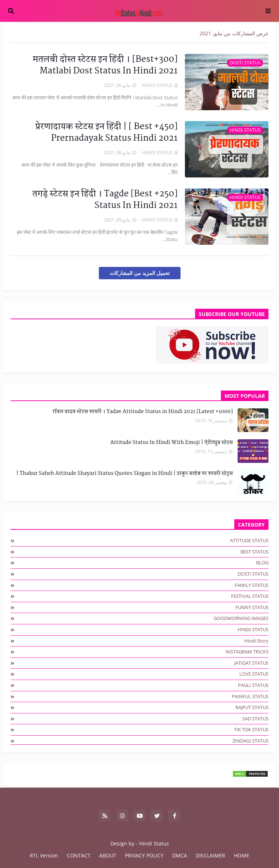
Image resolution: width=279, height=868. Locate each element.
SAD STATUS (255, 719)
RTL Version (44, 855)
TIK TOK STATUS (251, 729)
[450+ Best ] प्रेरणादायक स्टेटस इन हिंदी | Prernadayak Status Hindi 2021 (106, 133)
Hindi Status (154, 843)
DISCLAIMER (211, 855)
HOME (242, 855)
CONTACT (79, 855)
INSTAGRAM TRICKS (247, 652)
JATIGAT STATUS (251, 663)
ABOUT (108, 855)
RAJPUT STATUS (252, 707)
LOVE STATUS (254, 674)
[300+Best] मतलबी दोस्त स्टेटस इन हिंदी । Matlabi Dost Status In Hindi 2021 (105, 65)
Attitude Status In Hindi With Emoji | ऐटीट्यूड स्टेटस (171, 443)
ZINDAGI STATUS (250, 741)
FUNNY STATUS (252, 607)
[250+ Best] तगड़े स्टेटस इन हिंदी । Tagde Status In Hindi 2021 (105, 200)
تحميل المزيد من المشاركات (140, 273)
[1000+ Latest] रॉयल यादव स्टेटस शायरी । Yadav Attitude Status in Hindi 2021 (143, 412)
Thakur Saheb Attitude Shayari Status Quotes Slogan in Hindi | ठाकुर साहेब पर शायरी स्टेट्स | (124, 474)
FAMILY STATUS (252, 585)
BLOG (262, 563)
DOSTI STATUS (253, 574)
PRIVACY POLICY (144, 855)
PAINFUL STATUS (250, 696)
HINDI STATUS (253, 629)
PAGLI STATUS (253, 685)
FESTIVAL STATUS (250, 596)
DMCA (180, 855)
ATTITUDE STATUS (249, 540)
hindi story (256, 641)
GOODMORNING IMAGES (241, 618)
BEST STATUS (254, 552)
